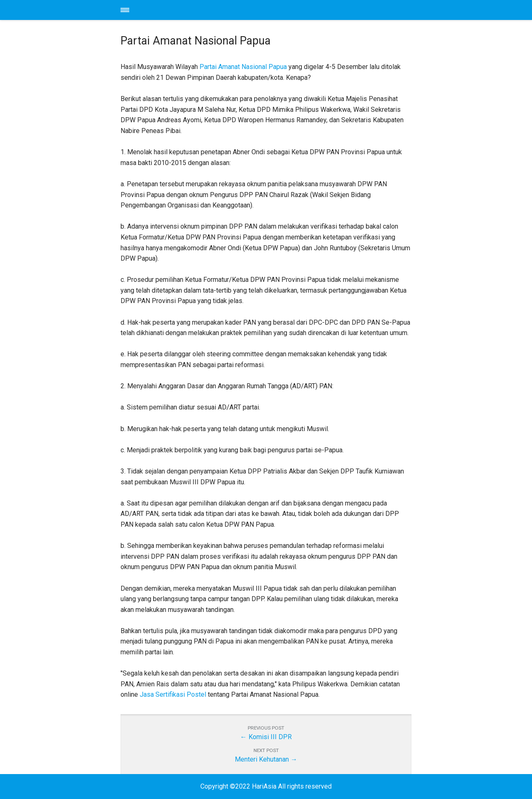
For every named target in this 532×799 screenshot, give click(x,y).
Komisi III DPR (270, 737)
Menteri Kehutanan (262, 759)
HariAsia (266, 10)
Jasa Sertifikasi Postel (173, 694)
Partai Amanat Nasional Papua (243, 67)
